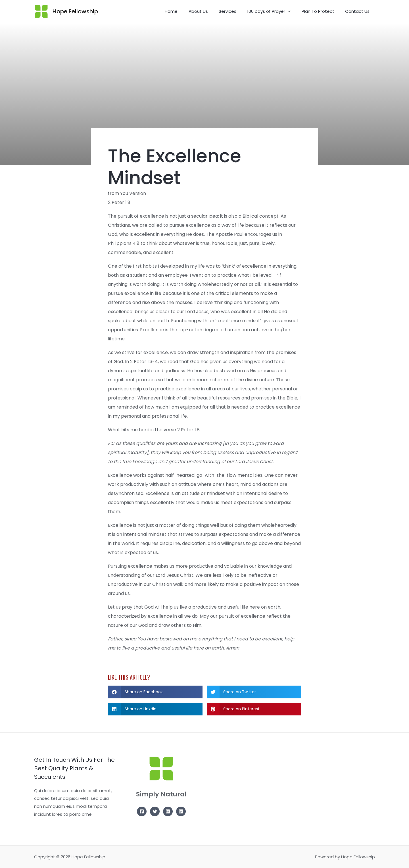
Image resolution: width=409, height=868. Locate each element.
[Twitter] (155, 811)
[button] (155, 692)
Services (236, 11)
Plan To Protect (321, 11)
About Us (209, 11)
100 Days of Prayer (272, 11)
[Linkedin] (181, 811)
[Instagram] (168, 811)
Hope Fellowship (75, 11)
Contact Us (358, 11)
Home (184, 11)
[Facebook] (142, 811)
